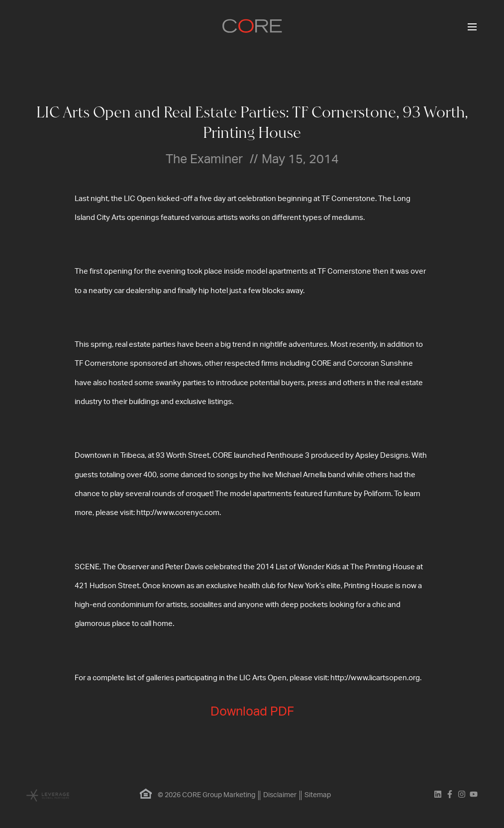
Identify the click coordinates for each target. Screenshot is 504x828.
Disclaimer (280, 795)
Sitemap (318, 795)
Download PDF (252, 712)
